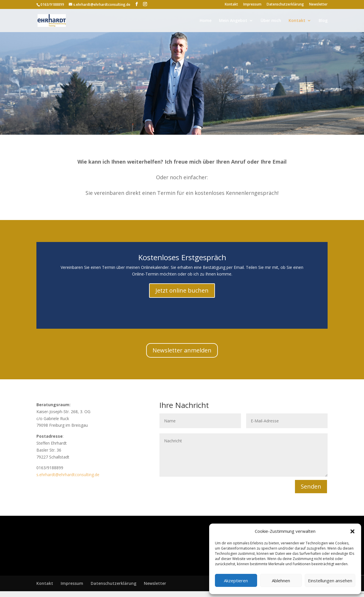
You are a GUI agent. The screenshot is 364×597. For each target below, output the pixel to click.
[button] (352, 531)
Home (206, 21)
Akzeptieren (236, 581)
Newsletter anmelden (182, 350)
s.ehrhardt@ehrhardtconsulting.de (68, 475)
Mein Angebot (233, 21)
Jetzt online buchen (182, 290)
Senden (311, 486)
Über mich (271, 21)
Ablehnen (281, 581)
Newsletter (318, 5)
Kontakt (231, 5)
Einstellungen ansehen (330, 581)
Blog (323, 21)
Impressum (252, 5)
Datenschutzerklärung (285, 5)
